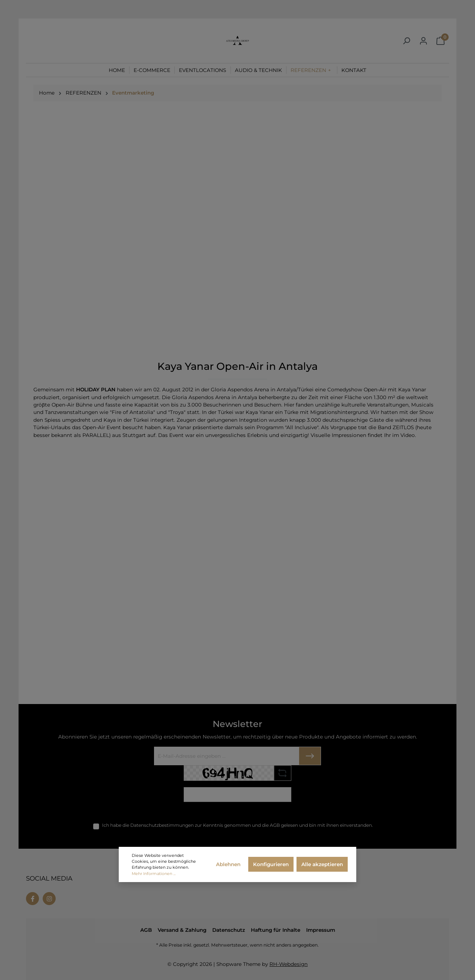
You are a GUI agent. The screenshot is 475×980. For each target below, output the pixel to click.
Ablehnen (228, 864)
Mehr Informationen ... (154, 874)
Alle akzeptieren (322, 864)
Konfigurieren (271, 864)
